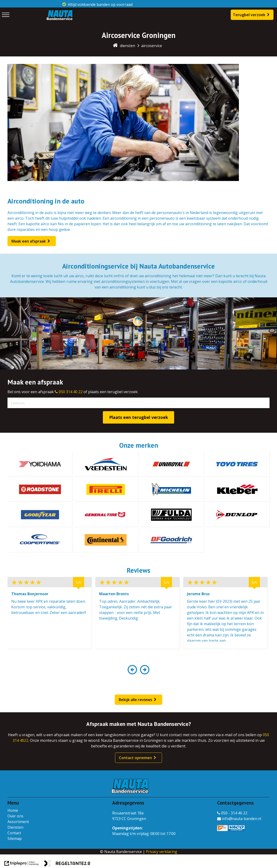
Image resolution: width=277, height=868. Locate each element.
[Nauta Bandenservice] (59, 19)
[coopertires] (40, 540)
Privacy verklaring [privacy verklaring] (162, 852)
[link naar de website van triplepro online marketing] (22, 864)
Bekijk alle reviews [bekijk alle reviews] (135, 700)
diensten (128, 46)
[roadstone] (40, 489)
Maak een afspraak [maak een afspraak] (29, 241)
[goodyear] (40, 515)
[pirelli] (106, 489)
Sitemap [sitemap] (15, 838)
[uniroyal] (171, 464)
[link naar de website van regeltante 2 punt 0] (67, 864)
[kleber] (237, 489)
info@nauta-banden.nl (239, 819)
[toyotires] (237, 464)
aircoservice (152, 46)
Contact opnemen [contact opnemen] (135, 758)
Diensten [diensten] (15, 827)
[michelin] (171, 489)
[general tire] (106, 515)
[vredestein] (106, 464)
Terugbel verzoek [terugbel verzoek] (249, 15)
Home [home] (13, 810)
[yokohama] (40, 464)
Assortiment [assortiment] (18, 822)
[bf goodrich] (171, 540)
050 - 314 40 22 (232, 813)
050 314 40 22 (69, 392)
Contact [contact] (14, 833)
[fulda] (171, 515)
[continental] (106, 540)
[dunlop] (237, 515)
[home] (115, 46)
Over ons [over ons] (15, 816)
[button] (132, 672)
